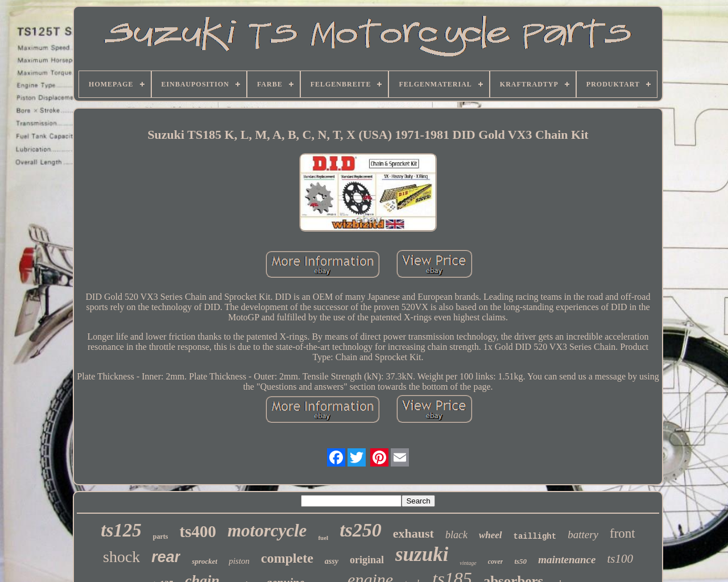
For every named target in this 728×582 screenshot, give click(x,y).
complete (287, 558)
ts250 (361, 530)
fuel (323, 538)
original (367, 560)
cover (496, 562)
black (456, 535)
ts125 (121, 530)
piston (239, 561)
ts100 (620, 559)
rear (166, 557)
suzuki (422, 554)
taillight (535, 536)
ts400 (197, 531)
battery (583, 534)
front (622, 533)
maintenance (567, 560)
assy (332, 561)
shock (121, 557)
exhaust (413, 533)
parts (161, 536)
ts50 (520, 561)
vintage (468, 563)
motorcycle (267, 531)
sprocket (204, 561)
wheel (491, 535)
